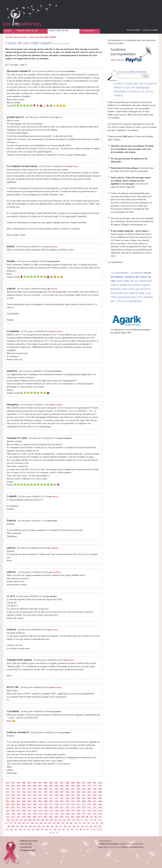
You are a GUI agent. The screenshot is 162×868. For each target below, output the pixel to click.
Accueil (8, 30)
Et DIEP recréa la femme (108, 844)
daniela (54, 289)
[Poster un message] (61, 44)
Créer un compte (150, 30)
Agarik (117, 333)
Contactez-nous (26, 847)
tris (60, 117)
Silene (75, 166)
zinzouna (58, 687)
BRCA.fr (102, 847)
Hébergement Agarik (28, 850)
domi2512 (58, 331)
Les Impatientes (87, 30)
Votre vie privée (26, 844)
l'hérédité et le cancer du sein (132, 847)
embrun (55, 497)
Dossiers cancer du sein (27, 30)
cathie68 (54, 548)
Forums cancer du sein (59, 30)
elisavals (54, 247)
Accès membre (134, 30)
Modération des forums (29, 841)
